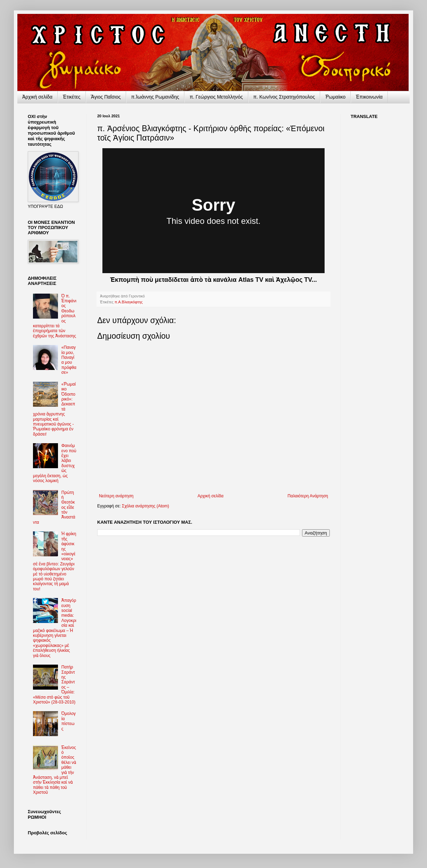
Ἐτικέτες (72, 97)
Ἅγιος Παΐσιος (106, 97)
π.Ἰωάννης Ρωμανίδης (155, 97)
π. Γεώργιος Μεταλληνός (216, 97)
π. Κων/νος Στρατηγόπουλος (284, 97)
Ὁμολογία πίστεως (69, 721)
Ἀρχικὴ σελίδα (37, 97)
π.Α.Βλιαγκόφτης (129, 302)
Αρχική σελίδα (211, 496)
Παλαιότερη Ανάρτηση (308, 496)
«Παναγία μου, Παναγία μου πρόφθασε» (69, 360)
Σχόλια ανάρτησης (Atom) (145, 506)
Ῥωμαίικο (335, 97)
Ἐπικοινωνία (369, 97)
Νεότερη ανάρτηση (116, 496)
